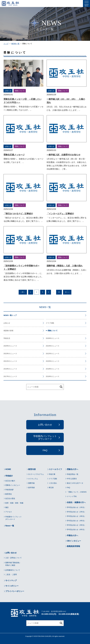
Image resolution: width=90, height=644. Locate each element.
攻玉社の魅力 (10, 481)
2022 (48, 354)
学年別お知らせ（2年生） (76, 512)
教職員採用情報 (73, 546)
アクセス (9, 512)
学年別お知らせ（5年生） (76, 525)
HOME (8, 469)
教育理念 (9, 494)
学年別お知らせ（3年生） (76, 516)
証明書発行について (13, 570)
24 (59, 292)
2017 (5, 376)
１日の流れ (53, 483)
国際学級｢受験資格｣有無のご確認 (13, 564)
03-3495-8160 (64, 614)
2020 (48, 361)
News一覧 (10, 526)
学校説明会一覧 (73, 474)
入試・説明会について (13, 558)
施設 (7, 507)
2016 (48, 376)
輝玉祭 (51, 488)
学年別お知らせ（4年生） (76, 521)
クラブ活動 (50, 323)
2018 (48, 369)
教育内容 (32, 469)
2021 (5, 361)
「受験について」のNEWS (77, 492)
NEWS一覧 (15, 44)
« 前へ (23, 292)
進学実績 (31, 488)
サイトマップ (11, 581)
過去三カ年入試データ (75, 483)
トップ (6, 44)
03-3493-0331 (47, 614)
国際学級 (31, 483)
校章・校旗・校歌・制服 (14, 503)
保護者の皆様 (8, 331)
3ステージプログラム (36, 474)
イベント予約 (72, 496)
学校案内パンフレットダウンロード (13, 518)
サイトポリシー (12, 586)
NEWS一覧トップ (10, 315)
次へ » (67, 292)
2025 (5, 346)
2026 (48, 338)
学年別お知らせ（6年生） (76, 529)
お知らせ (8, 91)
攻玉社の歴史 (10, 498)
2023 (5, 354)
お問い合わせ (11, 553)
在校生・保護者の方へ (76, 502)
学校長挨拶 (9, 490)
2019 (5, 369)
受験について (20, 91)
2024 (48, 346)
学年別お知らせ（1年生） (76, 507)
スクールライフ (55, 469)
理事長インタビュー (13, 485)
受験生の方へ (73, 469)
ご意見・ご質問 (11, 575)
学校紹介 (9, 476)
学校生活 (7, 338)
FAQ (68, 488)
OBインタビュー (74, 541)
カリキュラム (33, 479)
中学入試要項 (72, 479)
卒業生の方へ (73, 536)
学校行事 (52, 474)
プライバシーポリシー (15, 591)
